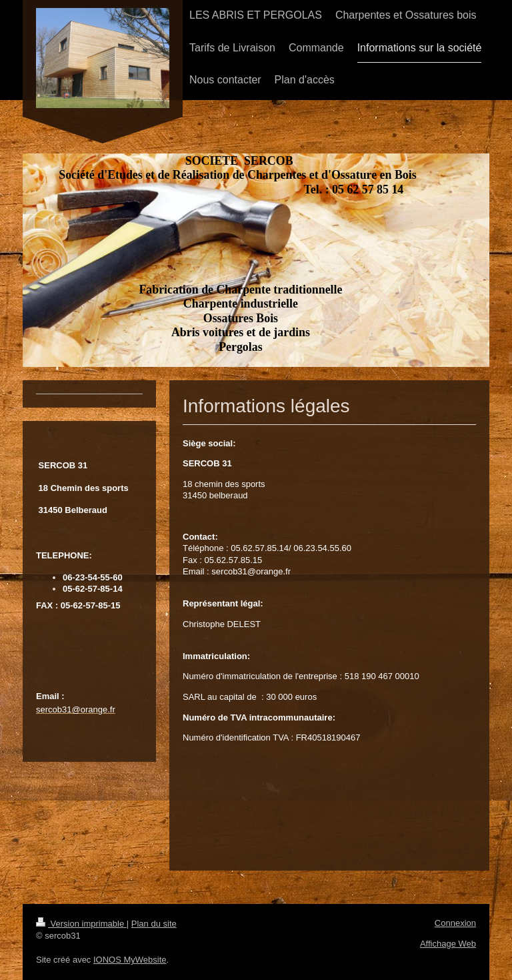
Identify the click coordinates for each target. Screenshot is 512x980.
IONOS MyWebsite (130, 960)
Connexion (455, 923)
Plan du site (154, 924)
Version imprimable (81, 924)
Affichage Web (448, 944)
